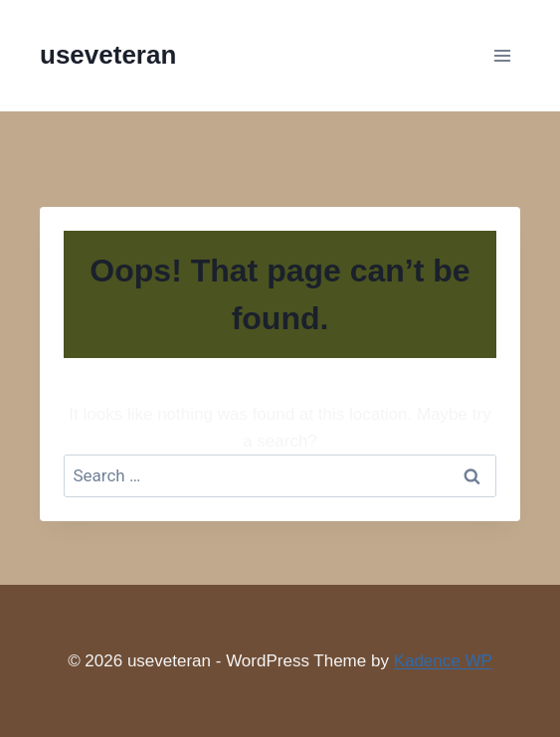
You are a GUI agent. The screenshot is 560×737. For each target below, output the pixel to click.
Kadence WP (443, 661)
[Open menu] (502, 55)
